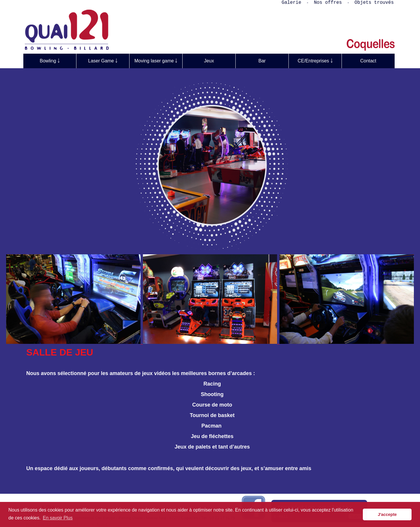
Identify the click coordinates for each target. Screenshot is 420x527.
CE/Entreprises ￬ (315, 61)
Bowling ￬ (50, 61)
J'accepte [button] (387, 514)
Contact (368, 61)
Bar (262, 61)
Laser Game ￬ (103, 61)
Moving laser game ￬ (156, 61)
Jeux (209, 61)
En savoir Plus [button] (58, 518)
